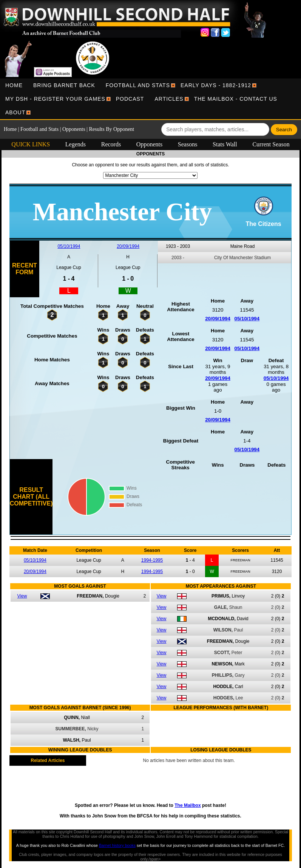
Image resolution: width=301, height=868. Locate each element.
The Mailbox (188, 805)
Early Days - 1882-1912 (216, 85)
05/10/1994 (69, 246)
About (15, 112)
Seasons (188, 144)
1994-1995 (152, 560)
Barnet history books (117, 845)
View (22, 596)
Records (111, 144)
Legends (76, 144)
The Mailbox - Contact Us (236, 99)
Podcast (130, 99)
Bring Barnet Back (64, 85)
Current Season (271, 144)
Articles (169, 99)
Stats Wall (225, 144)
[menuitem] (14, 85)
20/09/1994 (128, 246)
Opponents (74, 129)
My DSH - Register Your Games (55, 99)
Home (14, 85)
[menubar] (150, 99)
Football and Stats (138, 85)
